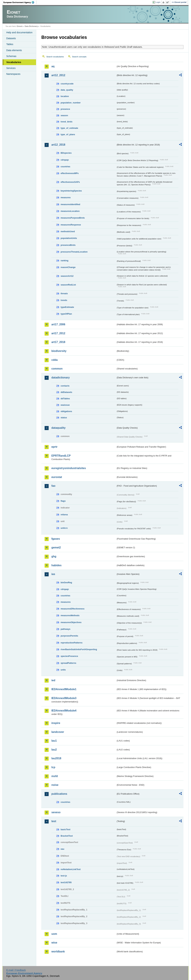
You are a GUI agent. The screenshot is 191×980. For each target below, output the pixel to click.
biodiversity (59, 351)
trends (64, 300)
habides (56, 565)
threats (64, 293)
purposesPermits (69, 636)
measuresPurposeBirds (73, 218)
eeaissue (65, 405)
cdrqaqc (65, 160)
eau (62, 849)
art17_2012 (58, 333)
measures (66, 197)
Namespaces (13, 74)
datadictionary (60, 378)
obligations (66, 411)
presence (65, 109)
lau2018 (56, 758)
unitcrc (64, 528)
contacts (65, 386)
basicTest (65, 829)
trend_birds (66, 122)
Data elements (14, 50)
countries (65, 167)
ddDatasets (66, 392)
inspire (56, 723)
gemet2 (56, 547)
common (57, 369)
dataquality (58, 428)
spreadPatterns (68, 663)
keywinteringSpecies (71, 191)
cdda (54, 360)
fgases (56, 539)
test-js (64, 876)
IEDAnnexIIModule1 (64, 689)
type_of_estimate (69, 128)
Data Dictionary (31, 26)
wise (54, 943)
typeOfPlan (66, 314)
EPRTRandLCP (61, 456)
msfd (54, 776)
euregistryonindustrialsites (69, 468)
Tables (10, 44)
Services (11, 68)
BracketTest (67, 836)
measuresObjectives (71, 622)
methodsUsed (68, 231)
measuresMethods (70, 615)
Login (158, 2)
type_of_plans (68, 134)
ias (53, 574)
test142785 (66, 882)
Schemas (11, 56)
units (63, 670)
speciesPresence (69, 656)
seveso (56, 812)
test (54, 821)
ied (53, 680)
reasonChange (68, 267)
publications (59, 794)
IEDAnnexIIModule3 (64, 698)
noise (55, 785)
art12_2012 (58, 75)
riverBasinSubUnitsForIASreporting (79, 649)
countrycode (67, 84)
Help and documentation (19, 32)
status (64, 418)
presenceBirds (68, 245)
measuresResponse (71, 225)
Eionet (20, 26)
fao (53, 486)
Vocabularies (14, 62)
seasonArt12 (67, 276)
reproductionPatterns (71, 643)
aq (53, 66)
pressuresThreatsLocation (74, 252)
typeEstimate (67, 307)
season (64, 115)
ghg (54, 556)
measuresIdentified (70, 204)
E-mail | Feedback (16, 970)
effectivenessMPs (70, 173)
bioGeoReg (66, 582)
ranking (64, 261)
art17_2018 (58, 342)
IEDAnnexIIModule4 (64, 711)
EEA (20, 2)
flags (63, 501)
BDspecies (66, 153)
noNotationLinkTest (71, 869)
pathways (65, 629)
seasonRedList (68, 285)
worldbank (58, 952)
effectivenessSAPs (70, 182)
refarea (64, 515)
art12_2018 (58, 145)
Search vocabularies (55, 57)
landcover (58, 732)
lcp (53, 767)
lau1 (54, 741)
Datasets (11, 38)
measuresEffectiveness (72, 609)
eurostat (57, 477)
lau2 (54, 750)
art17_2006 (58, 324)
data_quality (67, 90)
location (65, 96)
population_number (71, 103)
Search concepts (79, 57)
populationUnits (69, 238)
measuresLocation (70, 211)
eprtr (54, 447)
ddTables (65, 399)
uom (54, 934)
